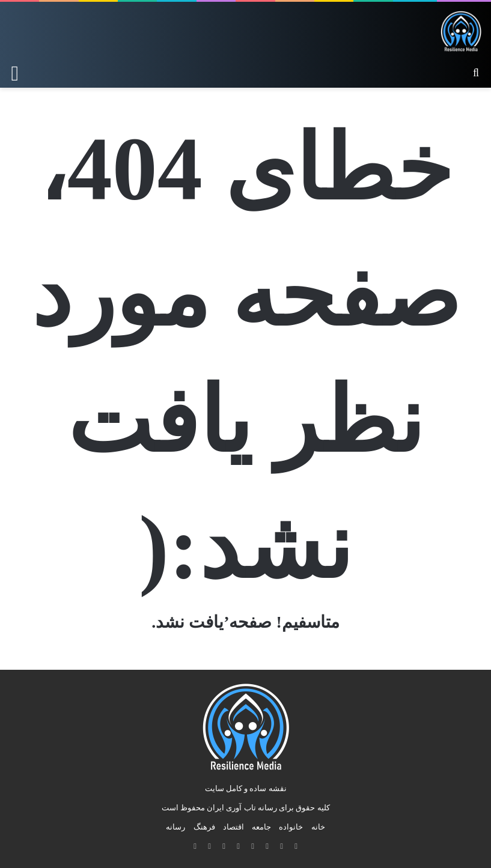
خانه (318, 827)
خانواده (291, 827)
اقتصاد (233, 827)
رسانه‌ (175, 827)
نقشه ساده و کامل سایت (246, 788)
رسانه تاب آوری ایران (242, 808)
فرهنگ (204, 827)
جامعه (261, 827)
